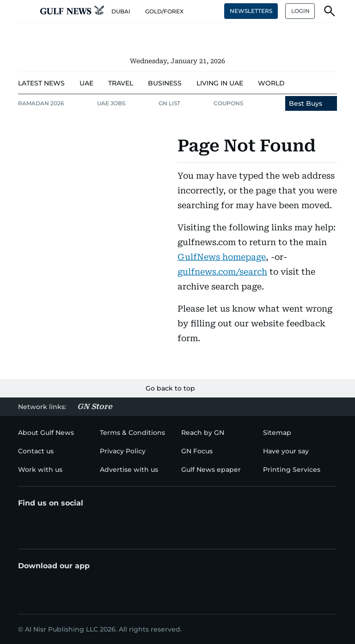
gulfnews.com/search (222, 272)
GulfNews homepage (222, 257)
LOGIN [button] (300, 11)
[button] (25, 11)
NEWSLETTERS (251, 11)
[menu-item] (41, 83)
